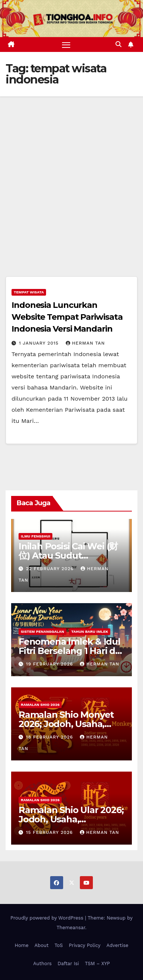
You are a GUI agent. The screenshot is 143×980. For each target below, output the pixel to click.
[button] (118, 44)
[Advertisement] (71, 172)
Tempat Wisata (29, 292)
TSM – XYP (97, 963)
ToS (59, 945)
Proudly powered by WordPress (48, 918)
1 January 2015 (40, 343)
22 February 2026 (51, 569)
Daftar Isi (68, 963)
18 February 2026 (51, 737)
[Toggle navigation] (66, 45)
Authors (42, 963)
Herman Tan (85, 343)
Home (22, 945)
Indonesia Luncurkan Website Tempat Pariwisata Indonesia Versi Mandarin (67, 317)
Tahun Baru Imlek (90, 632)
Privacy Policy (84, 945)
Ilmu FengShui (35, 536)
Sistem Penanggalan (43, 632)
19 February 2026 (51, 664)
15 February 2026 (50, 832)
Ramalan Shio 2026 (40, 705)
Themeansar (71, 928)
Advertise (117, 945)
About (42, 945)
